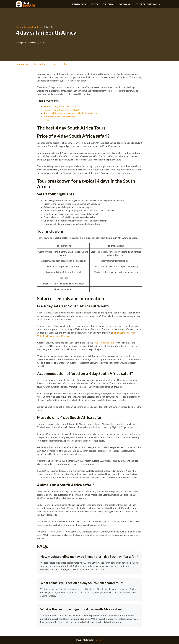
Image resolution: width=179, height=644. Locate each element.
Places (55, 64)
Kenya (95, 4)
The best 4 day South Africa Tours (61, 106)
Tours (39, 27)
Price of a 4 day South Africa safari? (61, 110)
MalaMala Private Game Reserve (53, 336)
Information (40, 64)
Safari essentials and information (60, 117)
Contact (100, 640)
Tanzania (108, 4)
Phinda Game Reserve (123, 333)
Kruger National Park (104, 343)
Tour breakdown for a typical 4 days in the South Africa (71, 113)
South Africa (79, 4)
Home (19, 27)
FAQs (46, 120)
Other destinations (149, 4)
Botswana (125, 4)
